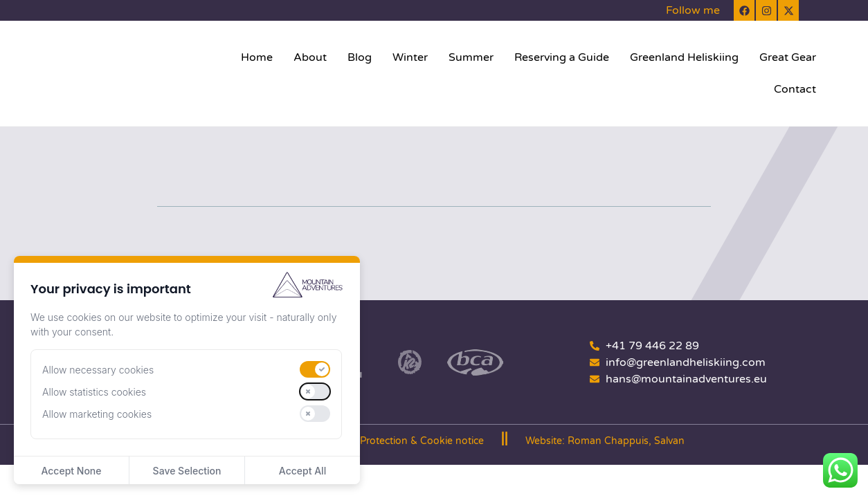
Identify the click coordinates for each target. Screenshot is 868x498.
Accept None (71, 471)
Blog (360, 57)
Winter (410, 57)
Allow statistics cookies (94, 392)
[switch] (315, 369)
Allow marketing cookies (97, 414)
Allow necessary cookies (98, 370)
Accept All (302, 471)
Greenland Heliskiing (684, 57)
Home (257, 57)
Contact (795, 89)
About (310, 57)
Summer (471, 57)
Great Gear (788, 57)
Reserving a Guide (562, 57)
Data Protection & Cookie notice (409, 441)
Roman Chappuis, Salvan (626, 441)
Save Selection (187, 471)
